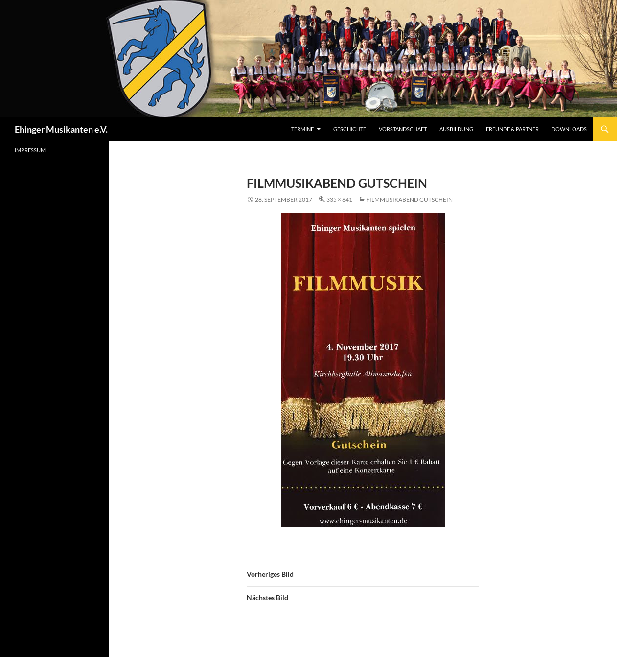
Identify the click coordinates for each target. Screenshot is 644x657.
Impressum (30, 150)
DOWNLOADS (569, 129)
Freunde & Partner (512, 129)
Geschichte (350, 129)
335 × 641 (339, 199)
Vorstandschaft (403, 129)
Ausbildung (456, 129)
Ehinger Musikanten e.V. (61, 129)
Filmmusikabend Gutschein (409, 199)
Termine (302, 129)
